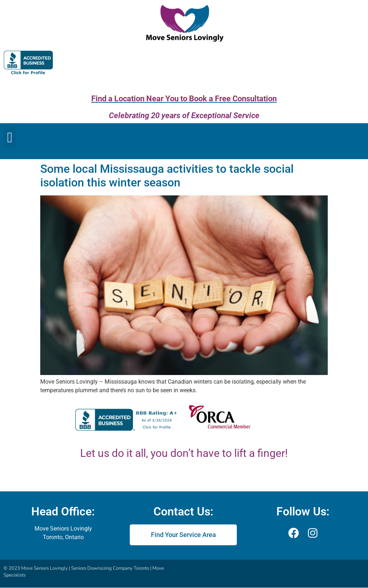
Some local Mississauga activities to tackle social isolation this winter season (167, 176)
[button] (10, 138)
